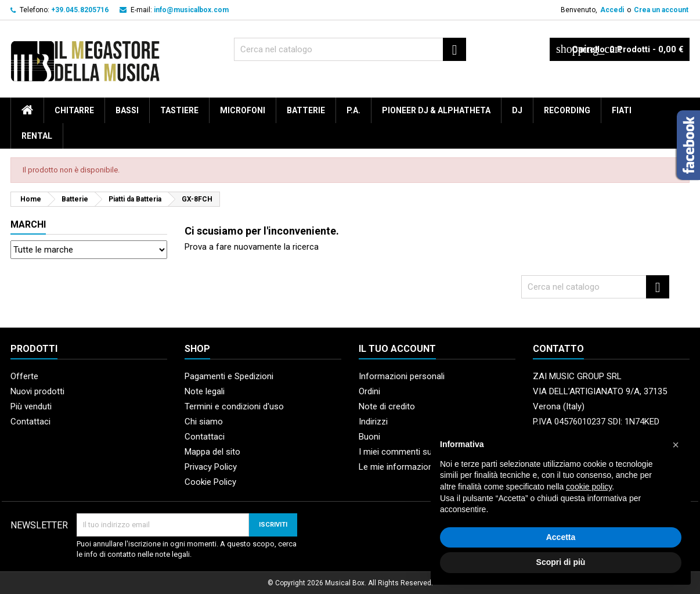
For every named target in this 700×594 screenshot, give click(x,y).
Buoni (369, 437)
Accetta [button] (561, 537)
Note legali (205, 391)
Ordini (369, 391)
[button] (676, 445)
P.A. (353, 110)
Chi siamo (204, 422)
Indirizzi (373, 422)
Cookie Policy (210, 482)
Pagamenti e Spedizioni (229, 376)
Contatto (558, 349)
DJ (517, 110)
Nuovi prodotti (37, 391)
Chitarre (74, 110)
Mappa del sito (212, 452)
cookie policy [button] (589, 487)
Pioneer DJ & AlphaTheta (436, 110)
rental (37, 136)
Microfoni (243, 110)
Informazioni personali (402, 376)
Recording (567, 110)
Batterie (306, 110)
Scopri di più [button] (561, 562)
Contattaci (30, 422)
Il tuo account (397, 349)
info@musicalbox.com (191, 10)
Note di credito (387, 406)
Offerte (24, 376)
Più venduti (31, 406)
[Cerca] (350, 49)
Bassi (127, 110)
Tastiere (179, 110)
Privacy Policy (211, 467)
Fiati (622, 110)
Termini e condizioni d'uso (234, 406)
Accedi (612, 10)
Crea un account (661, 10)
